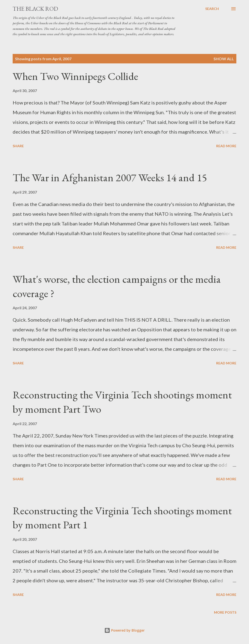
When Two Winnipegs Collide (75, 76)
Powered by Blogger (124, 630)
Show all (224, 59)
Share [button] (18, 146)
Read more (226, 146)
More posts (225, 612)
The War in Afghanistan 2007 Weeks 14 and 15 (110, 177)
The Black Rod (35, 9)
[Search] (212, 9)
